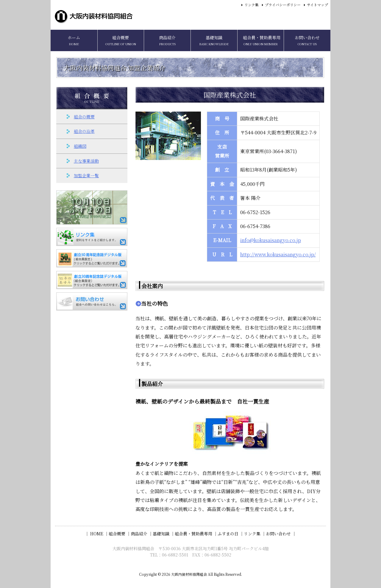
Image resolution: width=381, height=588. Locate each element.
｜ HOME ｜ (97, 534)
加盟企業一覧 (86, 175)
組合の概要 (84, 117)
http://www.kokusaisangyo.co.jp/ (278, 254)
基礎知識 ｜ (164, 534)
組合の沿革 (84, 131)
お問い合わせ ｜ (281, 534)
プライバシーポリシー (283, 5)
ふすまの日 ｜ (231, 534)
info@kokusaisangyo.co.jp (271, 240)
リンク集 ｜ (255, 534)
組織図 (80, 146)
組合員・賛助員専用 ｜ (196, 534)
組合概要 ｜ (120, 534)
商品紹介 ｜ (142, 534)
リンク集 (252, 5)
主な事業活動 (86, 161)
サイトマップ (317, 5)
